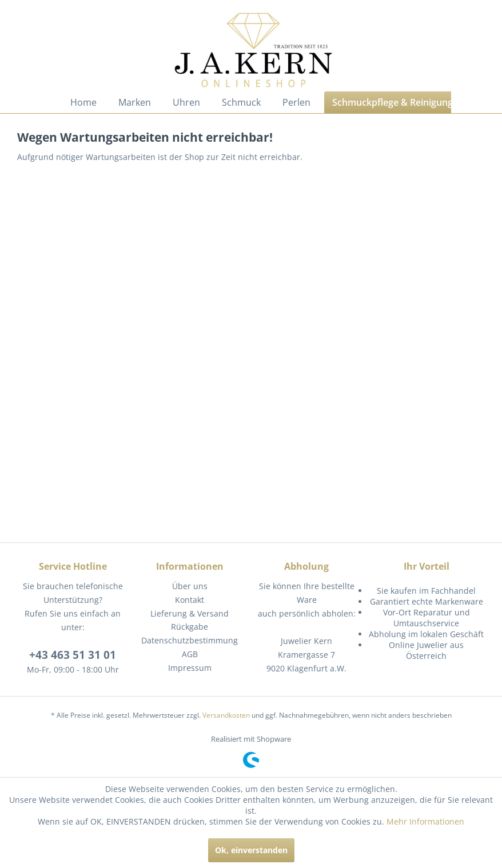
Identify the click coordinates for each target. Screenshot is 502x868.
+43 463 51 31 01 (73, 655)
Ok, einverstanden (251, 850)
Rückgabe (190, 627)
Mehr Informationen (425, 821)
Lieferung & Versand (190, 613)
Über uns (190, 586)
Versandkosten (226, 715)
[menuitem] (83, 102)
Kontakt (190, 600)
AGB (190, 654)
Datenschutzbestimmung (190, 640)
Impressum (190, 668)
